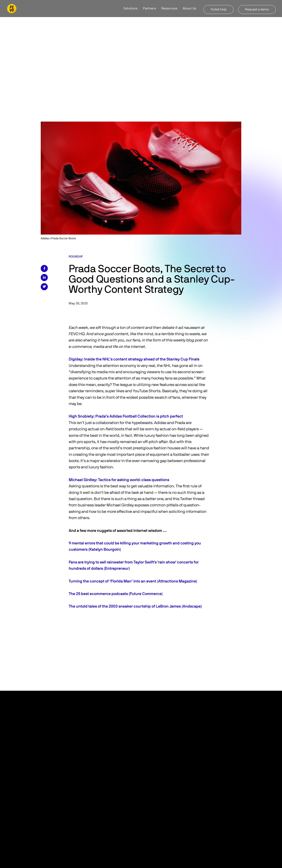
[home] (12, 9)
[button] (131, 9)
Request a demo (257, 9)
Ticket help (219, 9)
